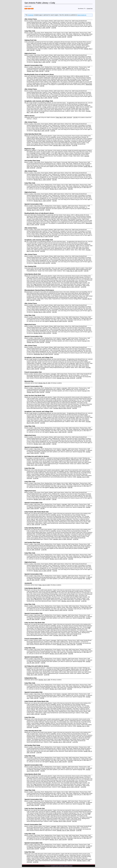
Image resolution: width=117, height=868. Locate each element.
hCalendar (31, 15)
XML (29, 9)
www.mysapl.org (82, 15)
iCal (32, 9)
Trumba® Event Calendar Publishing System (62, 866)
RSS (26, 9)
